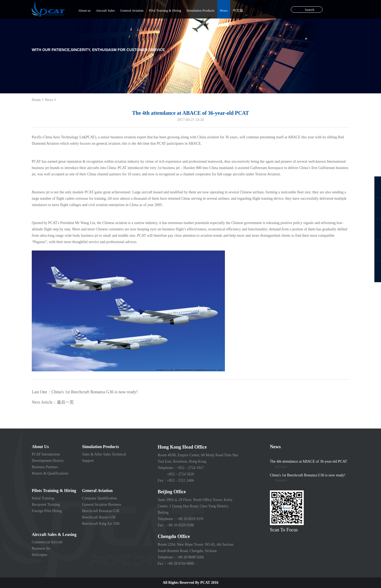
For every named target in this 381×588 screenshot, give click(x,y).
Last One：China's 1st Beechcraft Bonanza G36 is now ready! (85, 392)
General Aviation (132, 10)
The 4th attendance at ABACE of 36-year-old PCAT (309, 461)
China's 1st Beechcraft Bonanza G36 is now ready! (308, 475)
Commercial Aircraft (47, 542)
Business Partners (45, 467)
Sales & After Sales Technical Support (104, 457)
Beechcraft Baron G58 (99, 517)
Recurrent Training (46, 505)
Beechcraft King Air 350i (101, 524)
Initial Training (43, 498)
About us (84, 10)
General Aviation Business (102, 505)
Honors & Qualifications (50, 473)
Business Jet (41, 548)
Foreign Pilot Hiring (47, 511)
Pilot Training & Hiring (165, 10)
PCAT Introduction (46, 454)
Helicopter (40, 555)
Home (36, 100)
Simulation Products (201, 10)
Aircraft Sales (105, 10)
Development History (48, 461)
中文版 (238, 10)
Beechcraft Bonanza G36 (101, 511)
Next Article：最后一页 (53, 402)
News (224, 10)
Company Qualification (99, 498)
